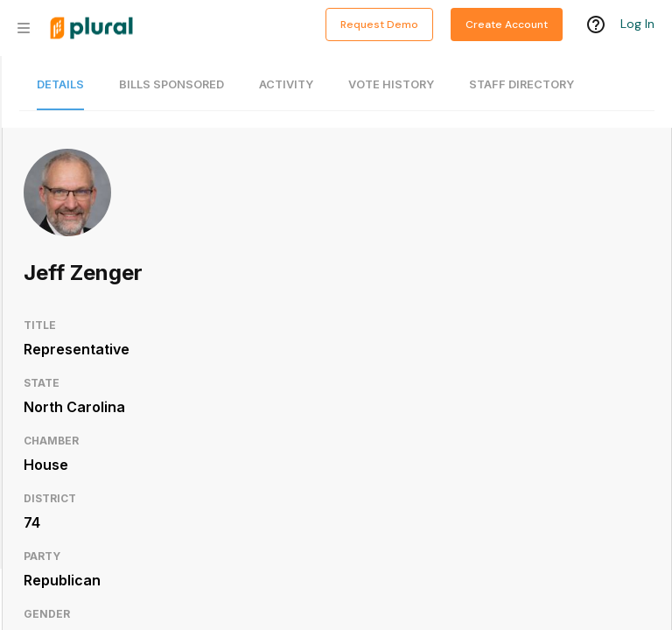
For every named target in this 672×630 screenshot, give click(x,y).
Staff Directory (521, 84)
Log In (637, 24)
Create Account (507, 24)
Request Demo (379, 24)
